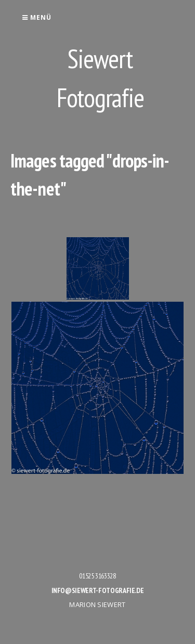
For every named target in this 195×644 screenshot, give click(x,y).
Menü (37, 17)
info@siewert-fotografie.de (98, 590)
